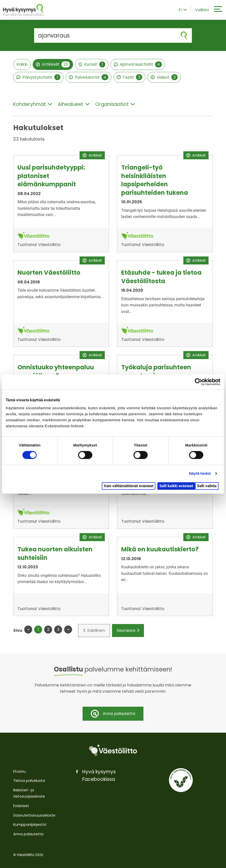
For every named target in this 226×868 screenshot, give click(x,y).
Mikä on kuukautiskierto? (160, 549)
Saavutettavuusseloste (34, 815)
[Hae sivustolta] (105, 35)
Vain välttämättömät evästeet (129, 486)
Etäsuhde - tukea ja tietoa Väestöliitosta (161, 277)
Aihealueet (74, 104)
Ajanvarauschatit (138, 64)
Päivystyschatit (38, 77)
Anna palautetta (28, 834)
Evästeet (21, 806)
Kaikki (22, 64)
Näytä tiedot (200, 473)
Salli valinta (207, 486)
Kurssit (92, 64)
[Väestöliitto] (113, 750)
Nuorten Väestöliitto (49, 273)
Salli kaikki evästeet (176, 486)
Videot (164, 77)
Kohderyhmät (33, 104)
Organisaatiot (115, 104)
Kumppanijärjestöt (30, 825)
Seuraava (128, 631)
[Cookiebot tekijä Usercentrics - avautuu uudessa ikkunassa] (198, 382)
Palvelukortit (89, 77)
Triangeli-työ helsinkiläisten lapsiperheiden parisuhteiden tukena (155, 180)
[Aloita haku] (184, 35)
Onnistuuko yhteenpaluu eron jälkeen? (56, 371)
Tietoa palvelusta (29, 781)
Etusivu (19, 771)
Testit (129, 77)
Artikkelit (53, 64)
